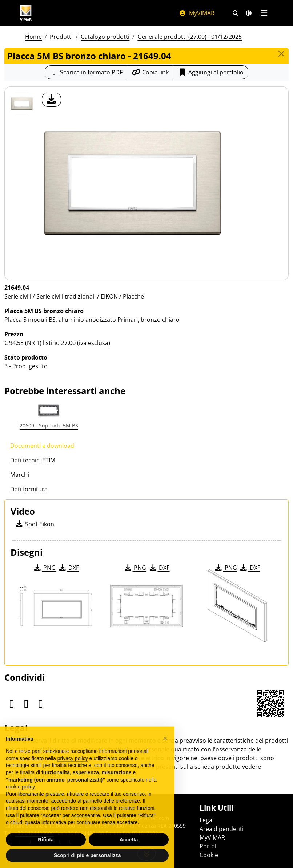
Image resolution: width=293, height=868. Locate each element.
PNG (44, 568)
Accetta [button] (129, 848)
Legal (207, 820)
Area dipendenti (222, 829)
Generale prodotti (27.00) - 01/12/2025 (190, 37)
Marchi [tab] (20, 475)
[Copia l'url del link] (150, 72)
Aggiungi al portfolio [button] (211, 72)
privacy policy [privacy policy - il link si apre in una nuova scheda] (73, 767)
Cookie (209, 855)
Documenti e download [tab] (42, 446)
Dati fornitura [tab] (29, 489)
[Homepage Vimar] (26, 13)
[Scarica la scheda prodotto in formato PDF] (86, 72)
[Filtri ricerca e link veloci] (236, 13)
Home (33, 37)
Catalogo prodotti (105, 37)
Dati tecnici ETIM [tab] (33, 460)
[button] (165, 747)
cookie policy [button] (20, 796)
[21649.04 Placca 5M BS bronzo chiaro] (22, 104)
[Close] (281, 54)
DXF (68, 568)
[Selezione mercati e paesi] (249, 13)
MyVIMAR (197, 13)
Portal (208, 846)
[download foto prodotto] (51, 100)
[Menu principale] (264, 13)
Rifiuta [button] (46, 848)
